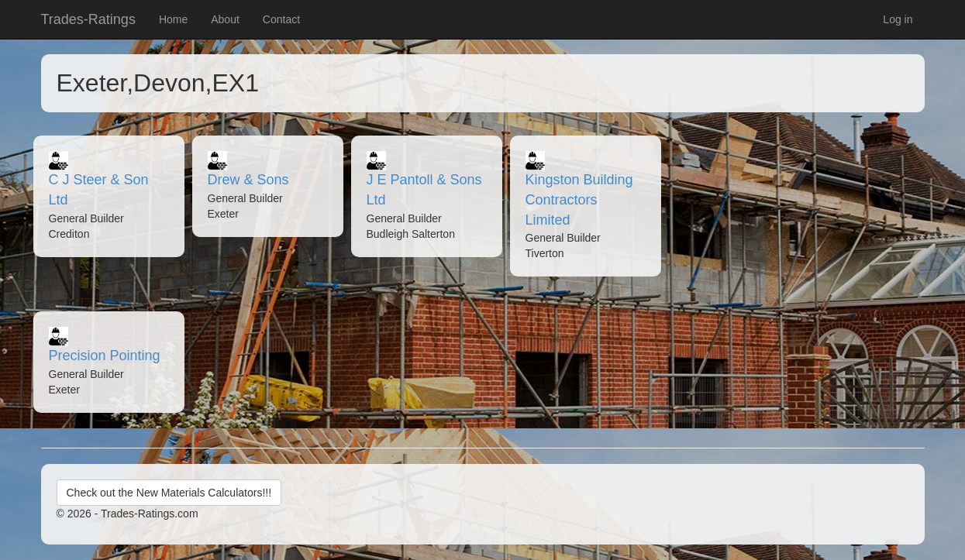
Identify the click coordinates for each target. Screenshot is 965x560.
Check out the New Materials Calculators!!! (169, 493)
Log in (898, 19)
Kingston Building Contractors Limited (579, 199)
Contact (281, 19)
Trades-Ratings (88, 19)
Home (173, 19)
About (225, 19)
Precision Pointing (105, 356)
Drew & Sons (248, 180)
